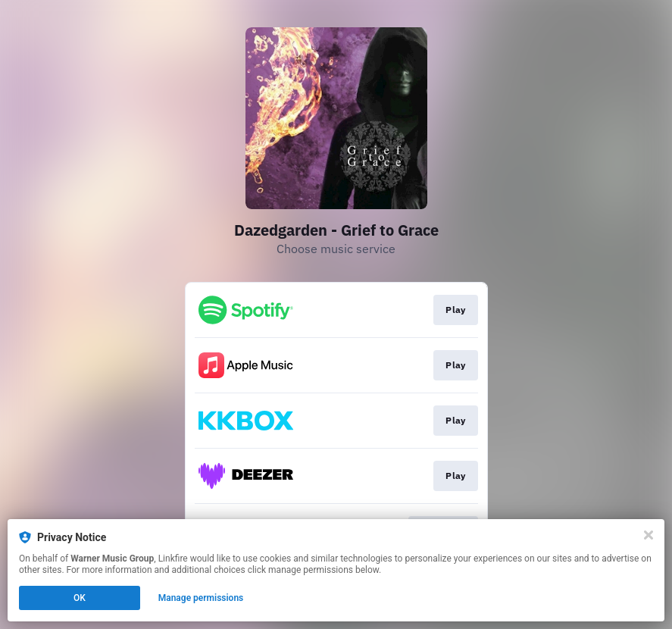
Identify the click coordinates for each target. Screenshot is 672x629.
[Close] (649, 535)
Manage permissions (201, 598)
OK (80, 598)
